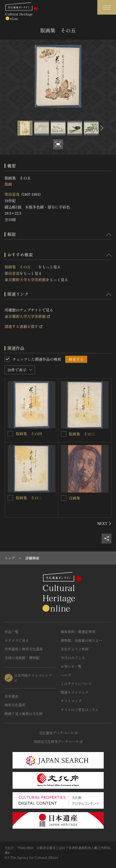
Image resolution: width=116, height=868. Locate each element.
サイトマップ (71, 701)
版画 (8, 184)
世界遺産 (11, 696)
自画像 (75, 498)
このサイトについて (76, 684)
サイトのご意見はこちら (80, 710)
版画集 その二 (31, 498)
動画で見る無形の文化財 (24, 714)
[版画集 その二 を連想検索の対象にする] (10, 498)
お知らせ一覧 (71, 666)
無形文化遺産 (15, 705)
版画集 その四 (31, 434)
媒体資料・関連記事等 (78, 632)
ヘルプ (66, 675)
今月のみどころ (73, 658)
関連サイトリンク (75, 692)
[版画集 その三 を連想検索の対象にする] (64, 434)
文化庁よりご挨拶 (75, 649)
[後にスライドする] (101, 128)
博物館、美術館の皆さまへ (82, 640)
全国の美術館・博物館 (22, 658)
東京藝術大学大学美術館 (25, 280)
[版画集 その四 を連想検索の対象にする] (10, 434)
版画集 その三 (84, 434)
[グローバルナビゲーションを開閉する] (107, 7)
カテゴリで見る (17, 640)
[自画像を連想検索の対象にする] (64, 498)
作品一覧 (11, 632)
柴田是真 (12, 194)
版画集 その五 (21, 267)
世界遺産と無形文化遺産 (24, 649)
